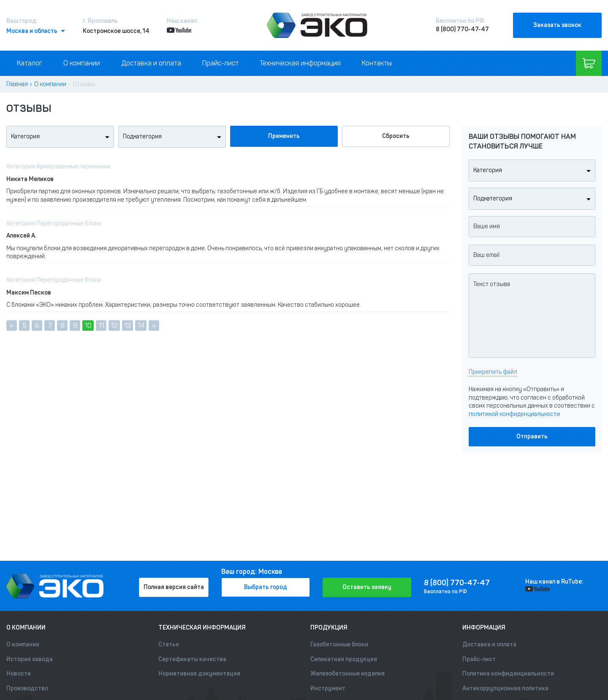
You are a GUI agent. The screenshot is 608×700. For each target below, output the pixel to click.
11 (101, 326)
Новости (19, 674)
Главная (17, 84)
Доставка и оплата (151, 63)
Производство (27, 688)
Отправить (532, 436)
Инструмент (328, 688)
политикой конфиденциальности (514, 414)
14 (141, 326)
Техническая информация (300, 63)
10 (88, 326)
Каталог (30, 63)
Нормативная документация (199, 674)
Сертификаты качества (192, 659)
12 (114, 326)
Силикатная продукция (344, 659)
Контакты (377, 63)
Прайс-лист (220, 63)
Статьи (169, 645)
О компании (82, 63)
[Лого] (317, 25)
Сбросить (396, 136)
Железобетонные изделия (347, 674)
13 (128, 326)
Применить (284, 136)
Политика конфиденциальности (508, 674)
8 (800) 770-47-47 (462, 29)
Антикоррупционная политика (505, 688)
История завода (30, 659)
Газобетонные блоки (339, 645)
